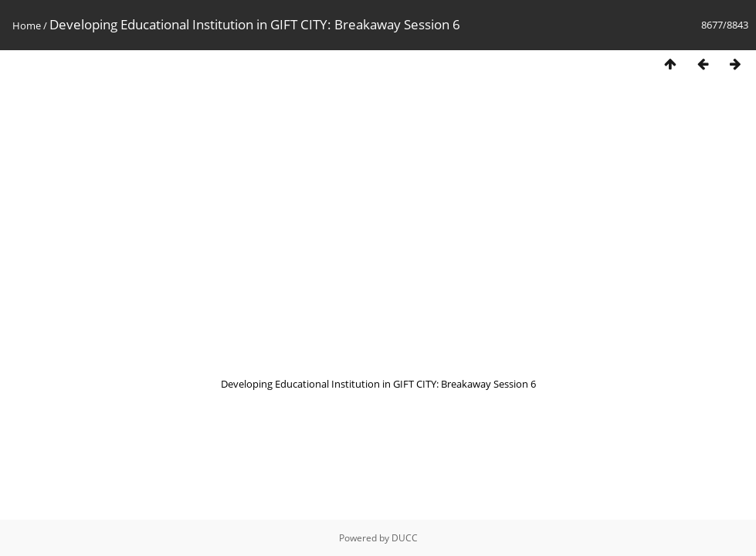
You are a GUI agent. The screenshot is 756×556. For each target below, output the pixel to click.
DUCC (405, 538)
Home (27, 25)
